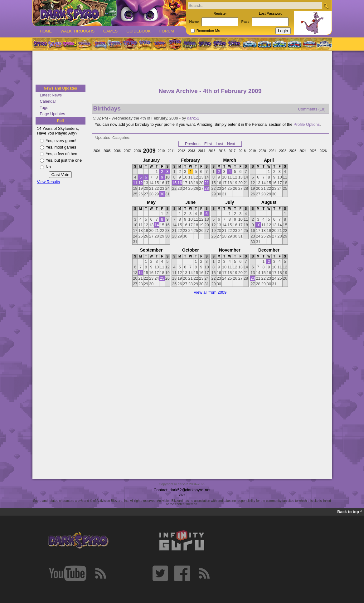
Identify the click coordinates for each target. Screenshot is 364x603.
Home (46, 31)
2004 (97, 151)
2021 (273, 151)
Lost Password (271, 13)
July (230, 202)
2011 (171, 151)
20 (253, 278)
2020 (262, 151)
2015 (212, 151)
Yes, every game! (61, 141)
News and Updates (60, 88)
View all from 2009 (210, 292)
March (230, 160)
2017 (232, 151)
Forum (167, 31)
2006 (117, 151)
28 (206, 188)
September (151, 250)
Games (110, 31)
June (190, 202)
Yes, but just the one (64, 160)
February (191, 160)
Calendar (48, 101)
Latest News (51, 95)
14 (157, 225)
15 (174, 183)
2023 (293, 151)
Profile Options (307, 124)
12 (140, 183)
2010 (161, 151)
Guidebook (138, 31)
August (269, 202)
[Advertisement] (182, 68)
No (48, 167)
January (151, 160)
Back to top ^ (350, 512)
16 (180, 183)
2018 (242, 151)
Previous (193, 144)
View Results (49, 182)
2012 (182, 151)
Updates (103, 137)
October (191, 250)
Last (220, 144)
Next (231, 144)
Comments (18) (312, 109)
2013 (192, 151)
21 (206, 183)
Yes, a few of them (62, 154)
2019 (252, 151)
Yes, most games (61, 147)
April (269, 160)
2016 (222, 151)
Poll (60, 121)
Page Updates (53, 114)
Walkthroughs (78, 31)
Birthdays (107, 108)
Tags (44, 108)
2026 (323, 151)
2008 (137, 151)
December (269, 250)
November (230, 250)
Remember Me (208, 31)
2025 (313, 151)
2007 (127, 151)
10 (258, 225)
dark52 (193, 118)
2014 (202, 151)
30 (162, 194)
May (151, 202)
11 (135, 183)
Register (220, 13)
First (208, 144)
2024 (303, 151)
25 (162, 278)
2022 (283, 151)
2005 (107, 151)
